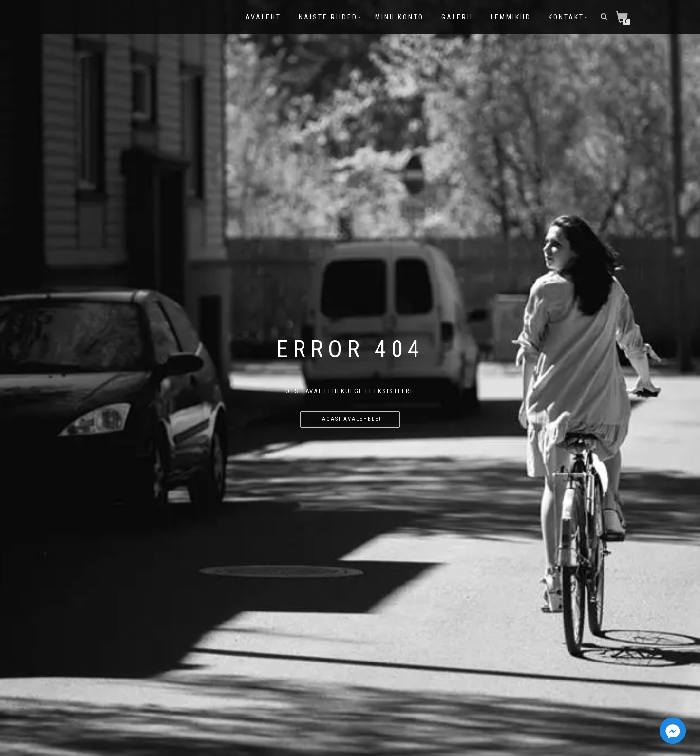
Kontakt (566, 17)
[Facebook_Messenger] (673, 731)
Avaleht (263, 17)
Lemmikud (511, 17)
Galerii (457, 17)
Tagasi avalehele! (350, 419)
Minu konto (399, 17)
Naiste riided (328, 17)
